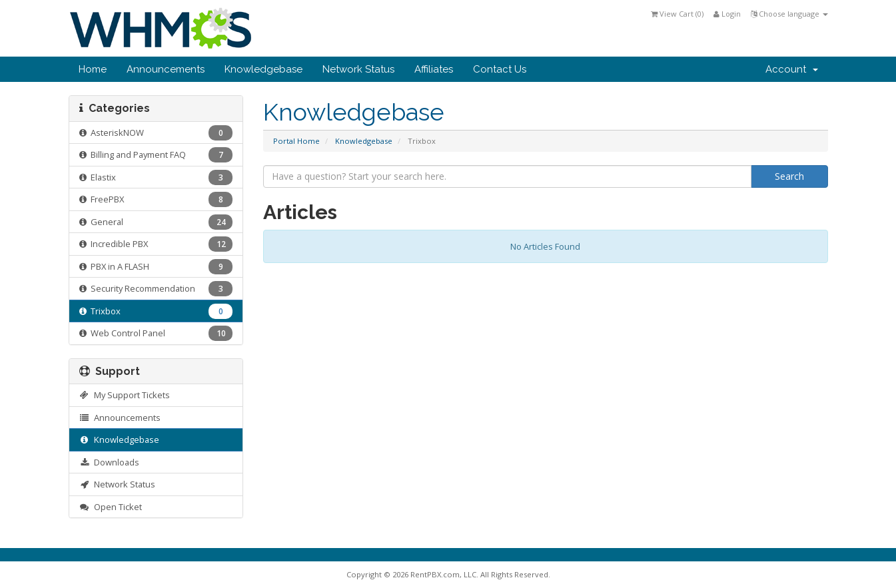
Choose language (789, 14)
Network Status (358, 69)
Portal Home (296, 141)
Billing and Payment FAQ (156, 155)
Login (727, 14)
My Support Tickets (125, 395)
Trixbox (156, 311)
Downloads (110, 462)
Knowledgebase (263, 69)
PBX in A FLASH (156, 267)
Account (792, 69)
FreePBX (156, 199)
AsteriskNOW (156, 133)
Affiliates (434, 69)
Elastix (156, 177)
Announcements (166, 69)
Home (93, 69)
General (156, 222)
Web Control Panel (156, 333)
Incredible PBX (156, 244)
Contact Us (500, 69)
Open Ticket (111, 507)
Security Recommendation (156, 289)
